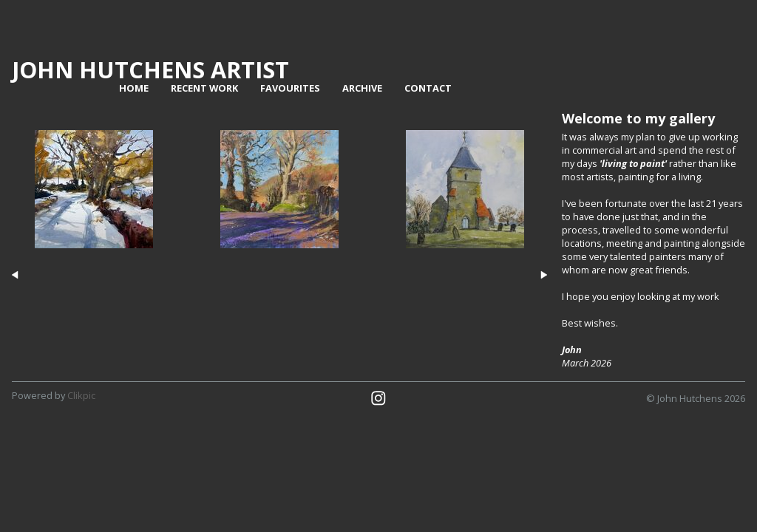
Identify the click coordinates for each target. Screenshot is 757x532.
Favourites (290, 88)
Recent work (204, 88)
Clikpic (81, 395)
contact (428, 88)
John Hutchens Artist (150, 69)
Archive (362, 88)
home (134, 88)
